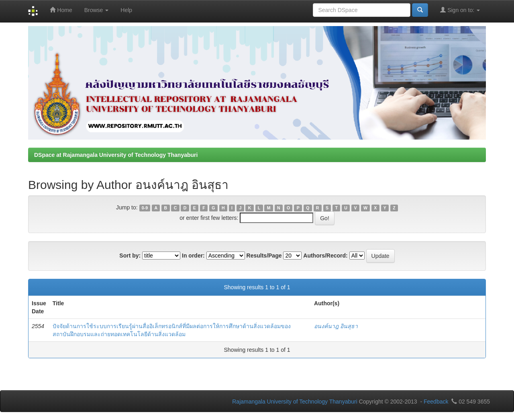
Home (61, 10)
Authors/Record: (325, 256)
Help (126, 10)
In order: (193, 256)
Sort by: (130, 256)
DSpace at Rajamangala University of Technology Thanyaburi (116, 155)
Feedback (436, 402)
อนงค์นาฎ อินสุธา (336, 326)
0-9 (145, 208)
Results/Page (264, 256)
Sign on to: (460, 10)
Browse (97, 10)
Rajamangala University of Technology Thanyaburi (295, 402)
